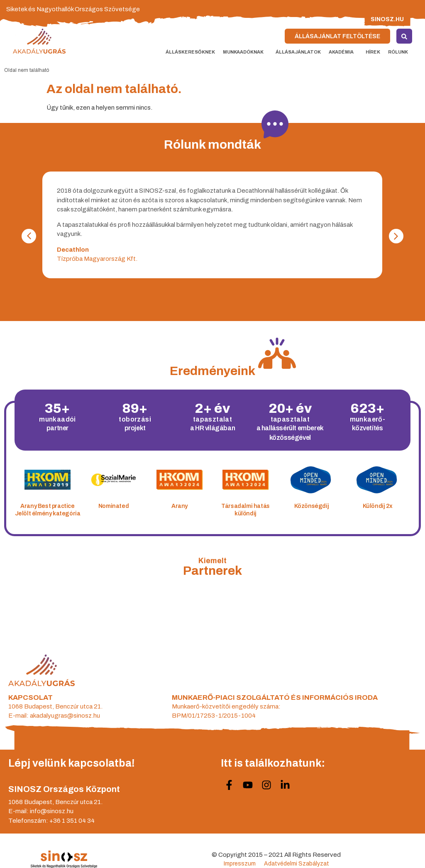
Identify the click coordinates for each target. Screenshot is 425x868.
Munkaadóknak (245, 52)
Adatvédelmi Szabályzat (297, 864)
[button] (396, 236)
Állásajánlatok (298, 52)
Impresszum (240, 864)
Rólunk (400, 52)
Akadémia (343, 52)
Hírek (373, 52)
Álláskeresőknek (190, 52)
